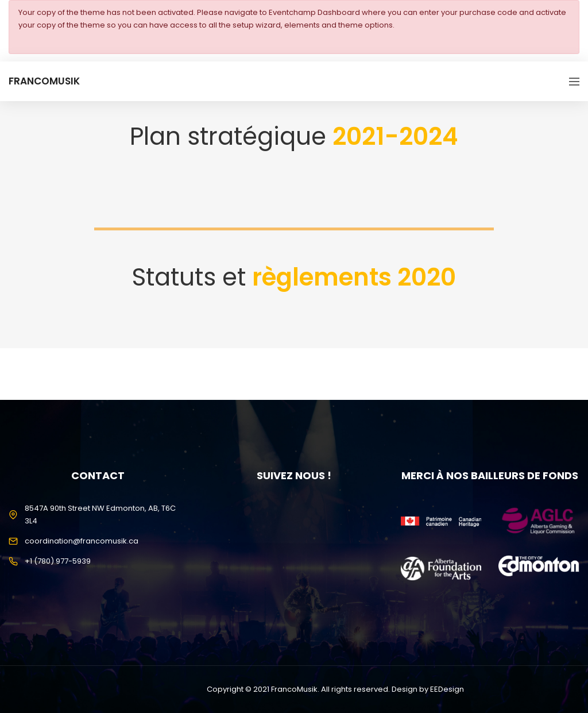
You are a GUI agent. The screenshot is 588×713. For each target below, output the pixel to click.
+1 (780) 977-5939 (58, 561)
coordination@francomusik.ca (82, 541)
